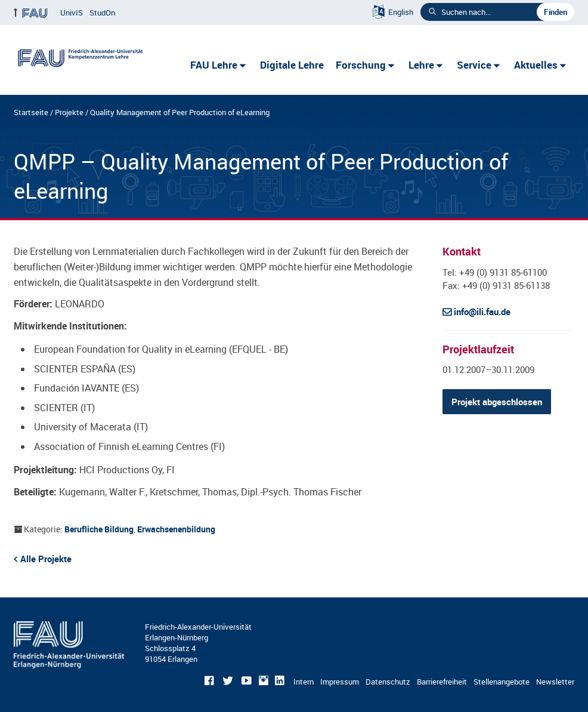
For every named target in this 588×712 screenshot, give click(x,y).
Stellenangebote (502, 682)
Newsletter (555, 682)
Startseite (31, 112)
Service (474, 65)
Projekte (69, 112)
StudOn (102, 13)
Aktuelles (536, 65)
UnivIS (72, 13)
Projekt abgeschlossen (497, 402)
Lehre (421, 65)
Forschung (361, 65)
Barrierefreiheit (442, 682)
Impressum (340, 682)
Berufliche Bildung (99, 529)
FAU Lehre (214, 65)
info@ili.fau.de (482, 312)
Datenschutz (388, 682)
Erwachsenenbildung (176, 529)
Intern (304, 682)
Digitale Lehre (292, 65)
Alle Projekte (46, 559)
